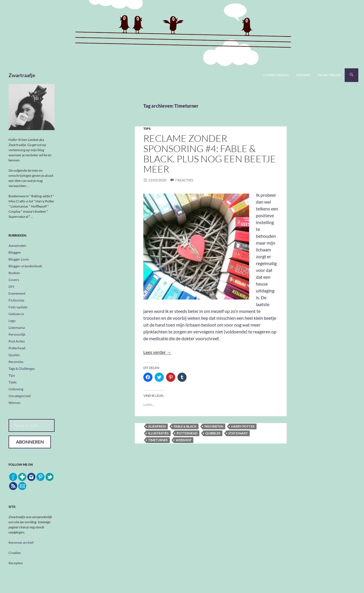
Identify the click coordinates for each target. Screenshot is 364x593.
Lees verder (157, 352)
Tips (147, 129)
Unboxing (16, 389)
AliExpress (157, 426)
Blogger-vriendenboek (25, 266)
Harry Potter (243, 426)
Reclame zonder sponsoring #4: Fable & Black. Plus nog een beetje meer (210, 154)
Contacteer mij (276, 75)
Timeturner (158, 440)
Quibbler (213, 433)
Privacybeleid (329, 75)
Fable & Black (185, 426)
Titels (13, 382)
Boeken (14, 273)
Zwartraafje (22, 75)
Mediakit (303, 75)
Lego (12, 321)
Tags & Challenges (22, 369)
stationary (238, 433)
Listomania (17, 328)
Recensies (16, 362)
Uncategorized (20, 396)
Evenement (17, 293)
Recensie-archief (21, 542)
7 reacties (184, 180)
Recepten (16, 563)
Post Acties (17, 341)
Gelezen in (16, 314)
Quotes (14, 355)
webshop (184, 440)
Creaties (15, 553)
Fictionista (16, 300)
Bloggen (15, 252)
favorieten (214, 426)
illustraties (158, 433)
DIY (12, 287)
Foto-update (18, 307)
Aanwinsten (17, 246)
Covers (14, 280)
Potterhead (187, 433)
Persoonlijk (17, 334)
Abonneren (30, 442)
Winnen (15, 403)
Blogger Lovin (19, 259)
